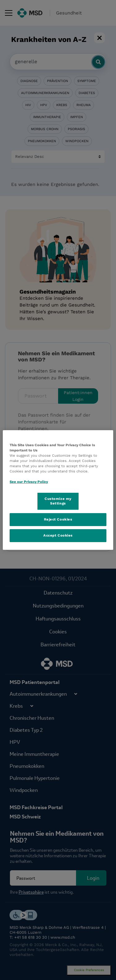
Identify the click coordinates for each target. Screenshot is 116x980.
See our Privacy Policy (29, 482)
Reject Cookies (58, 519)
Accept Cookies (58, 535)
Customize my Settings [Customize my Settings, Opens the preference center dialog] (58, 501)
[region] (58, 490)
